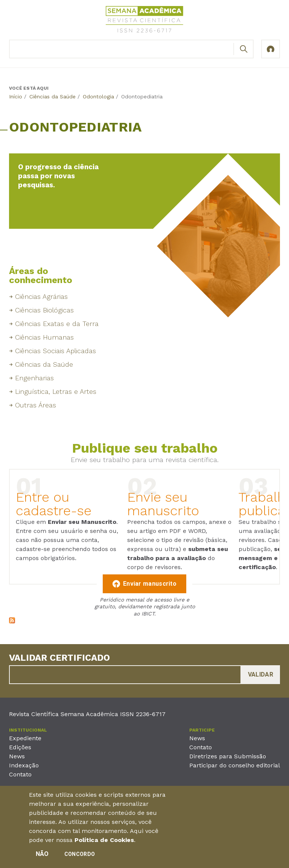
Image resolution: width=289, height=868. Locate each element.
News (17, 756)
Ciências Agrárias (41, 296)
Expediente (25, 738)
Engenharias (34, 378)
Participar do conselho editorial (235, 765)
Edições (20, 747)
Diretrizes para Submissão (228, 756)
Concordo (80, 856)
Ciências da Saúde (52, 96)
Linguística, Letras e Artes (56, 391)
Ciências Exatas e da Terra (57, 324)
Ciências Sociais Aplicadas (56, 351)
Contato (20, 774)
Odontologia (98, 96)
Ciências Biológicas (44, 310)
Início (16, 96)
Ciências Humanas (44, 337)
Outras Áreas (36, 405)
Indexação (24, 765)
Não (42, 856)
